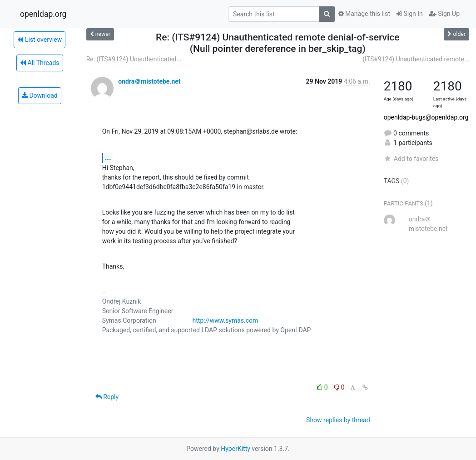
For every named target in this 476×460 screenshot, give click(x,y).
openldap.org (43, 14)
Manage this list (364, 14)
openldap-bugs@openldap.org (426, 117)
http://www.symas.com (226, 320)
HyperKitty (236, 449)
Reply (107, 397)
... (108, 157)
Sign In (410, 14)
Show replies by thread (338, 420)
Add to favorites (411, 159)
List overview (40, 40)
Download (40, 95)
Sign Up (444, 14)
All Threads (40, 63)
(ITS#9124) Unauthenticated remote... (416, 59)
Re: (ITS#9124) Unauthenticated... (134, 59)
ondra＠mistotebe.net (149, 81)
